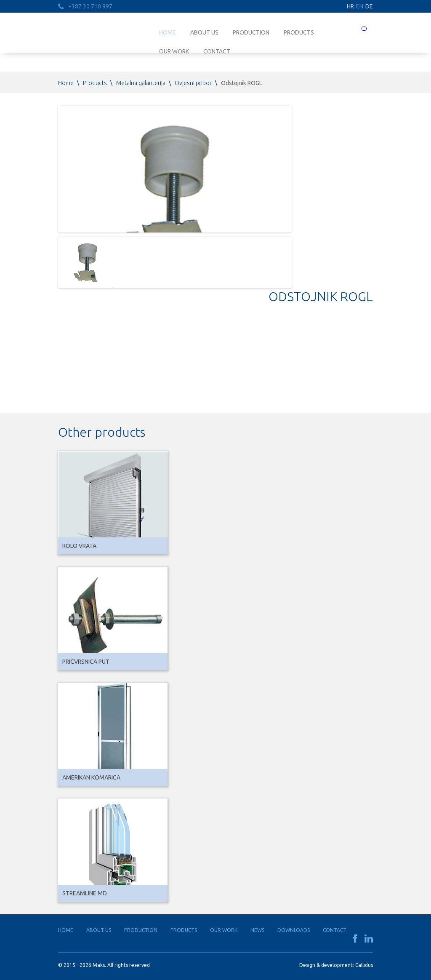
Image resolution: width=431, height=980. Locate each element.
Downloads (294, 930)
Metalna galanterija (141, 83)
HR (350, 6)
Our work (224, 930)
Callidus (364, 965)
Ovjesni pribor (193, 83)
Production (251, 32)
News (257, 930)
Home (168, 32)
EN (360, 6)
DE (369, 6)
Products (299, 32)
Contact (335, 930)
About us (204, 32)
